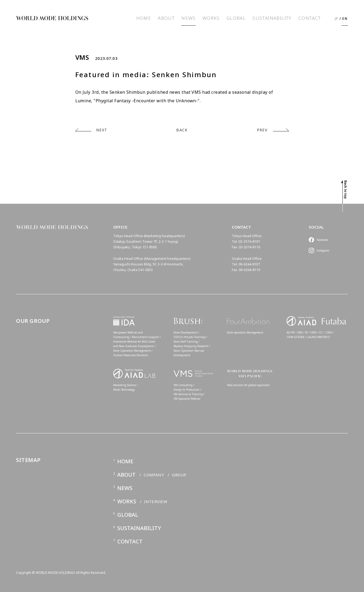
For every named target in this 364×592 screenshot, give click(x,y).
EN (345, 18)
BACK (182, 130)
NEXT (102, 130)
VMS (82, 57)
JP (337, 18)
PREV (262, 130)
